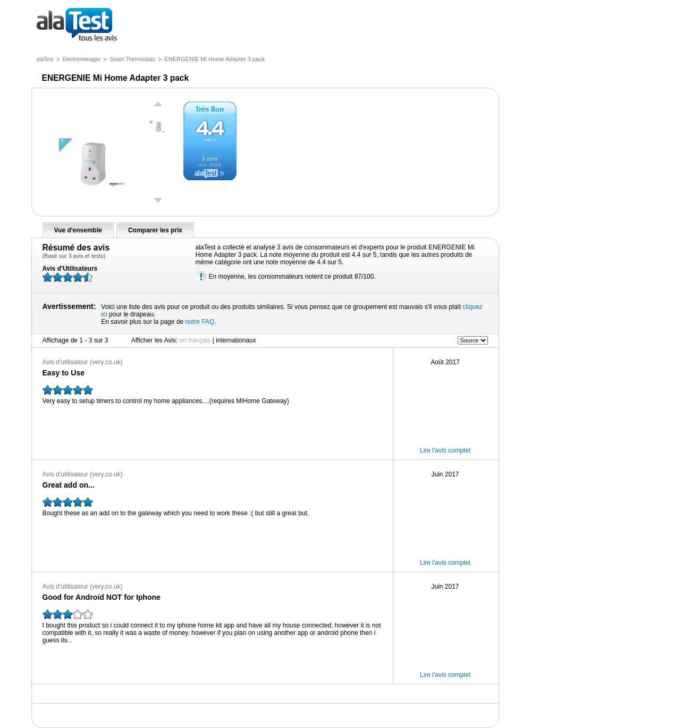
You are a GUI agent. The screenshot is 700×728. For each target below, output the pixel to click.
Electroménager (82, 59)
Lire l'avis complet (445, 450)
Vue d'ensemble (78, 230)
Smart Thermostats (132, 59)
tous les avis (77, 25)
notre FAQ (200, 322)
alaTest (45, 59)
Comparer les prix (155, 230)
